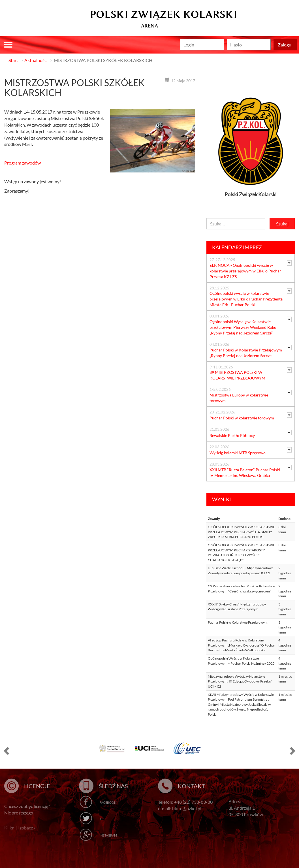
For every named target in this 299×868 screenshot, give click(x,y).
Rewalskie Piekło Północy (232, 435)
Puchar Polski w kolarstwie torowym (242, 418)
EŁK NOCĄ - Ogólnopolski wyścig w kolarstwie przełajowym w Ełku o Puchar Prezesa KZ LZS (245, 271)
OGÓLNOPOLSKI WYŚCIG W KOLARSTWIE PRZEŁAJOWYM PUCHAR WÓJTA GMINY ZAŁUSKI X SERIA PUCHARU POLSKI (241, 532)
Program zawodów (23, 163)
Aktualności (36, 60)
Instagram (108, 835)
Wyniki (222, 499)
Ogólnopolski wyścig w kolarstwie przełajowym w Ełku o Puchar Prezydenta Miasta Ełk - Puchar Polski (246, 299)
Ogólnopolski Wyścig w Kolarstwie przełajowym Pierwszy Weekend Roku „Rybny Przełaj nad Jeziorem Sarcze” (243, 327)
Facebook (108, 802)
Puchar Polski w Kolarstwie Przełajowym (238, 622)
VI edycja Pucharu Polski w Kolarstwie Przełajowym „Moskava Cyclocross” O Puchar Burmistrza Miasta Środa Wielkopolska (242, 645)
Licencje (37, 786)
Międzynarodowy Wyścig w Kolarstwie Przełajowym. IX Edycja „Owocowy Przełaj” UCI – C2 (240, 681)
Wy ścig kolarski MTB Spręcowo (238, 453)
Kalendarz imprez (237, 247)
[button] (6, 750)
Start (13, 60)
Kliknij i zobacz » (20, 828)
